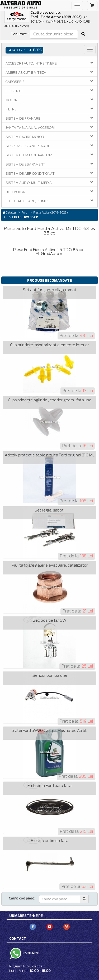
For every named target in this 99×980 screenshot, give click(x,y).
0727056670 (30, 953)
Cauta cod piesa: (22, 898)
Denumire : (20, 34)
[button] (17, 17)
